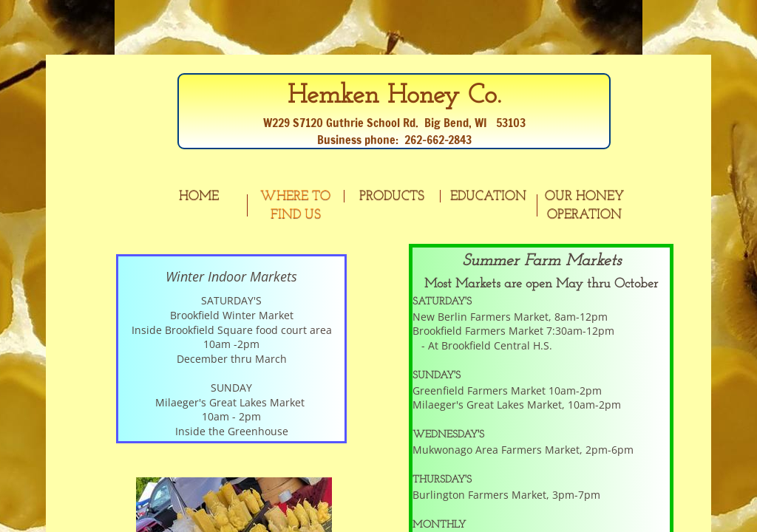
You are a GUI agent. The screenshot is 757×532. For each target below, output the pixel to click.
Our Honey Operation (584, 205)
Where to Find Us (295, 205)
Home (199, 196)
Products (392, 196)
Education (488, 196)
